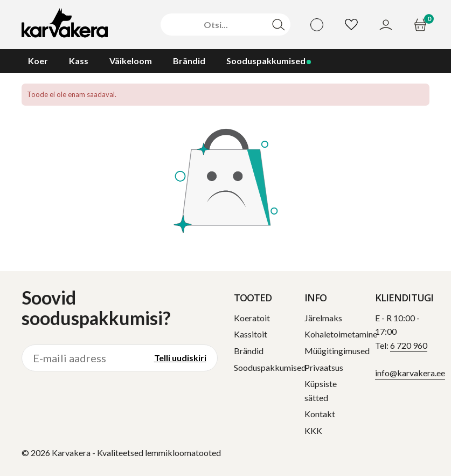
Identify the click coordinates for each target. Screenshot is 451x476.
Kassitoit (251, 334)
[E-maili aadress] (83, 358)
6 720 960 (409, 345)
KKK (313, 430)
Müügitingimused (337, 351)
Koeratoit (252, 318)
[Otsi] (216, 25)
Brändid (249, 351)
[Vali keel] (317, 25)
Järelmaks (323, 318)
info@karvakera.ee (410, 373)
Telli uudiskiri (180, 358)
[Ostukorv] (422, 25)
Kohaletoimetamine (341, 334)
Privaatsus (324, 367)
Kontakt (320, 414)
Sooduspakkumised (270, 367)
